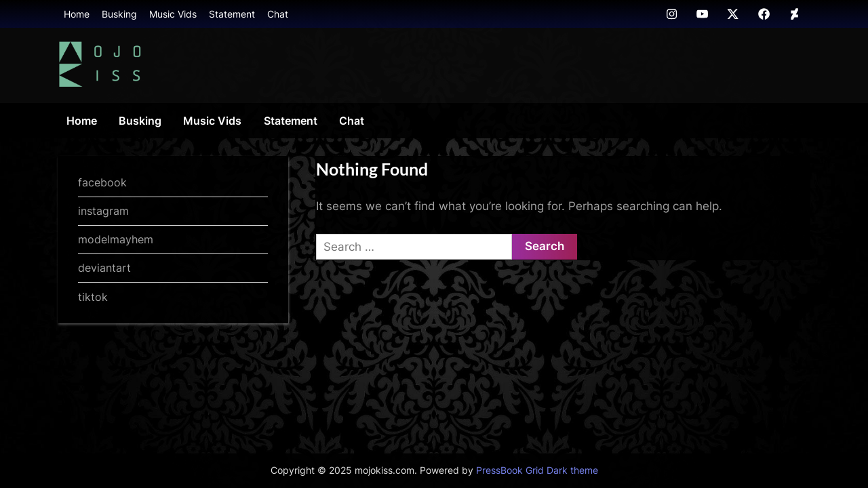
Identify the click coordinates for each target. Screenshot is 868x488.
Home (77, 14)
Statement (232, 14)
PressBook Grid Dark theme (537, 470)
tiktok (93, 297)
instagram (103, 211)
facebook (102, 182)
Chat (278, 14)
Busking (119, 14)
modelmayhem (116, 239)
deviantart (104, 268)
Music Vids (173, 14)
